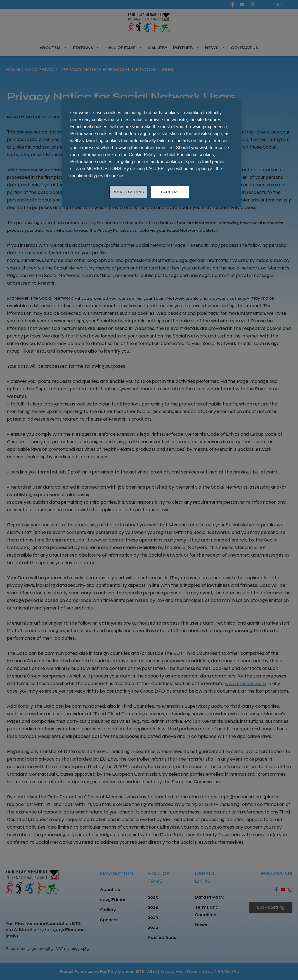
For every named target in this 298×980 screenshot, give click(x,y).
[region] (151, 153)
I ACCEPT (170, 192)
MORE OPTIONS (129, 192)
